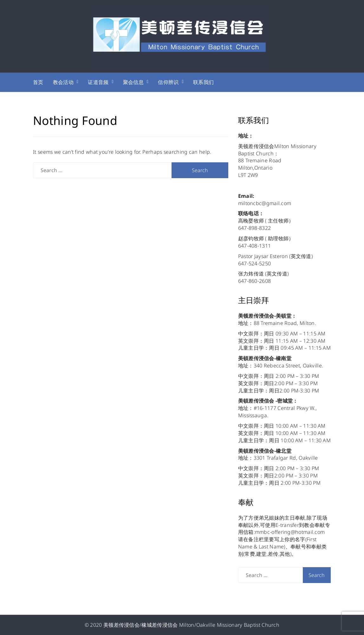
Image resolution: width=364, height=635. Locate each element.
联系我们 (203, 82)
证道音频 (98, 82)
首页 (38, 82)
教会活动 (63, 82)
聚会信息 (133, 82)
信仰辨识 (168, 82)
